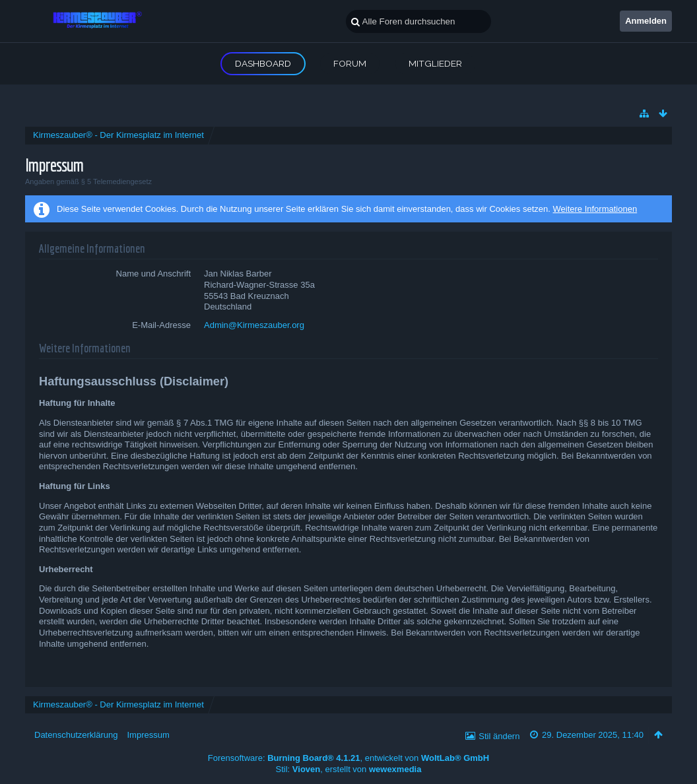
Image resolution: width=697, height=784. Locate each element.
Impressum (148, 735)
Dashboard (263, 63)
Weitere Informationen (595, 209)
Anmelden (646, 21)
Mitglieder (435, 63)
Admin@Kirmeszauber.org (254, 325)
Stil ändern (499, 736)
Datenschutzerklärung (76, 735)
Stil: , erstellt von (349, 769)
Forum (350, 63)
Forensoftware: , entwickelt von (348, 758)
